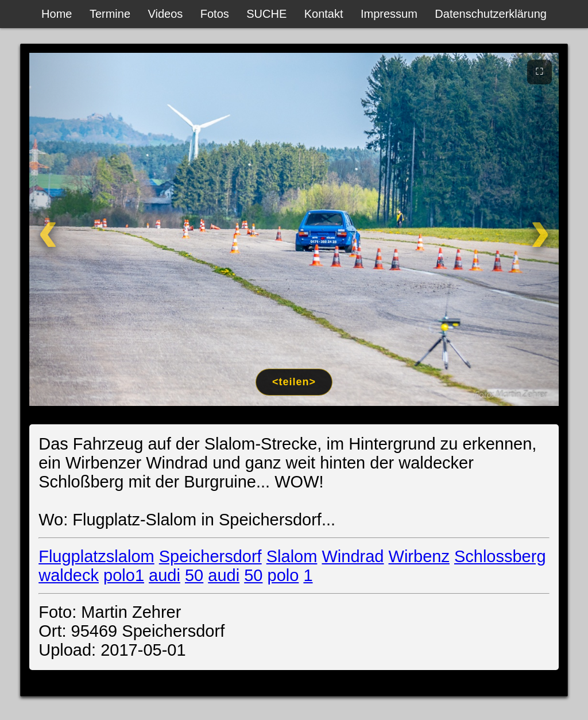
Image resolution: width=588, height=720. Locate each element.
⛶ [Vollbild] (539, 71)
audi (165, 575)
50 (194, 575)
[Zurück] (77, 229)
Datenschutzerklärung (491, 14)
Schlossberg (500, 556)
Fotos (215, 14)
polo (283, 575)
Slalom (292, 556)
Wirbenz (419, 556)
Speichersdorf (210, 556)
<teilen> (294, 382)
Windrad (353, 556)
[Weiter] (511, 229)
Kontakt (324, 14)
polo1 (124, 575)
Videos (166, 14)
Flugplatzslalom (96, 556)
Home (57, 14)
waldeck (69, 575)
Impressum (389, 14)
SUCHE (266, 14)
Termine (110, 14)
